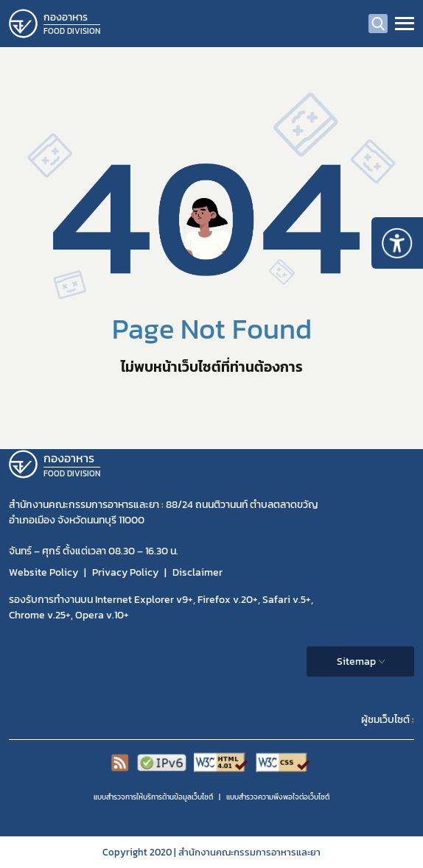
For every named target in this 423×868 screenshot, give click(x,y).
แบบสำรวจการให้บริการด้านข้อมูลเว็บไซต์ (153, 797)
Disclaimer (197, 572)
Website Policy (43, 572)
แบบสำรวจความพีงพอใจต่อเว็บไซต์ (278, 797)
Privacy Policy (125, 572)
